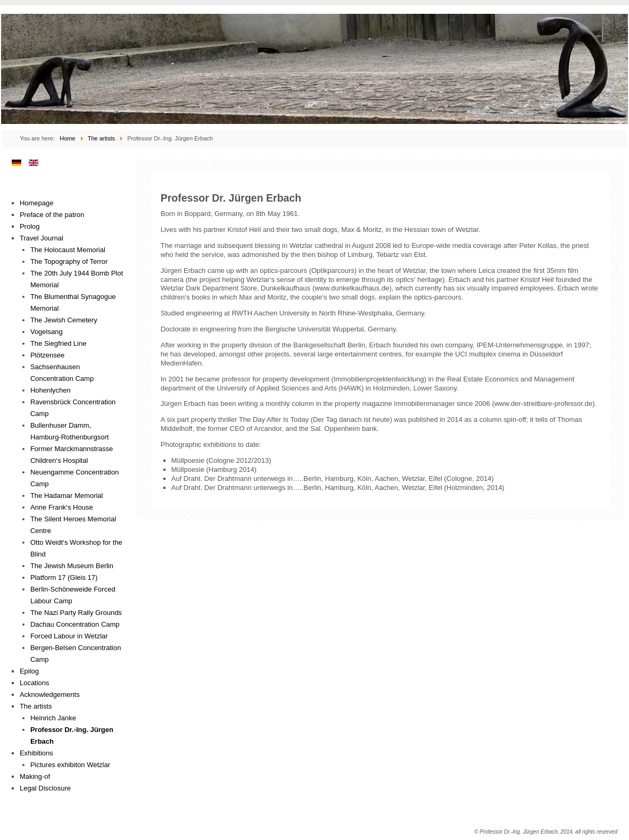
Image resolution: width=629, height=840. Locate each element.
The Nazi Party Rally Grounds (76, 613)
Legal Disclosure (45, 788)
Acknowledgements (50, 695)
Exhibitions (36, 753)
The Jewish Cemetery (64, 320)
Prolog (30, 226)
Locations (35, 683)
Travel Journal (42, 238)
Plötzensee (47, 355)
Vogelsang (47, 332)
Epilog (29, 671)
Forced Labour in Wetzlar (69, 636)
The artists (36, 706)
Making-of (35, 776)
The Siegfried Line (59, 343)
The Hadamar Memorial (67, 496)
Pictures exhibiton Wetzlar (70, 765)
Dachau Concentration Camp (75, 624)
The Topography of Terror (69, 261)
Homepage (37, 203)
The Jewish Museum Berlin (72, 566)
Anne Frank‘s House (62, 507)
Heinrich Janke (53, 718)
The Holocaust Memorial (68, 250)
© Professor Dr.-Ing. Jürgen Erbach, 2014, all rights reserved (546, 832)
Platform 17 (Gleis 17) (64, 577)
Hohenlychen (51, 390)
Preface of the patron (52, 215)
